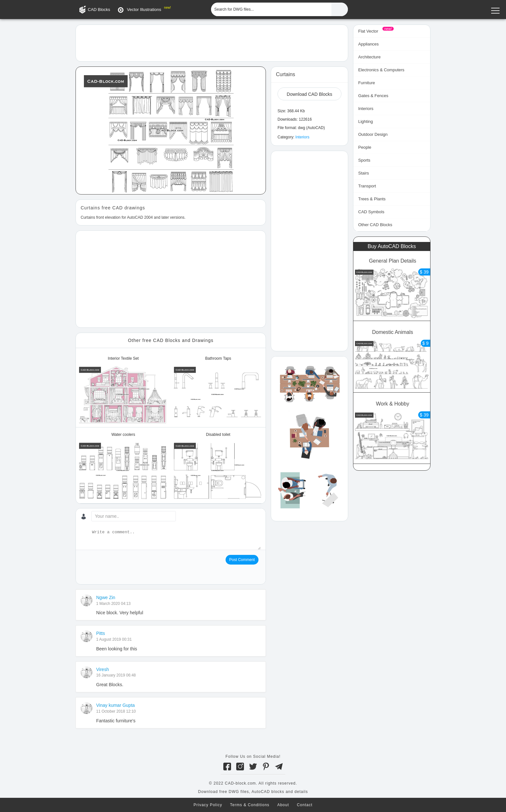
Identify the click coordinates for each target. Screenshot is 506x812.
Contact (305, 805)
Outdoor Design (373, 134)
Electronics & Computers (381, 70)
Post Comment (242, 560)
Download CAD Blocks (310, 94)
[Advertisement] (212, 43)
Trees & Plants (372, 199)
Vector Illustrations (144, 10)
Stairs (364, 173)
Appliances (369, 44)
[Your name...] (134, 516)
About (283, 805)
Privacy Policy (208, 805)
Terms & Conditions (250, 805)
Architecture (369, 57)
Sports (364, 160)
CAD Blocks (99, 10)
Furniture (367, 83)
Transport (367, 186)
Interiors (302, 137)
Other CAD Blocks (375, 225)
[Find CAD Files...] (340, 9)
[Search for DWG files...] (271, 9)
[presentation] (130, 567)
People (365, 147)
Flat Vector (368, 31)
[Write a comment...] (176, 539)
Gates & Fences (373, 96)
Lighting (366, 121)
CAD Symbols (371, 212)
